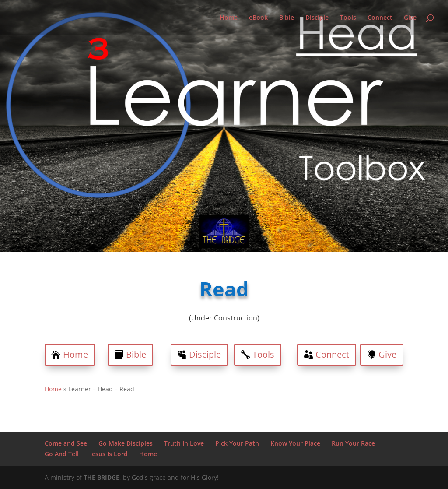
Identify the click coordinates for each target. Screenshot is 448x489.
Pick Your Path (237, 443)
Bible (287, 18)
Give (410, 18)
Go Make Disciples (126, 443)
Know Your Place (295, 443)
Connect (380, 18)
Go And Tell (62, 454)
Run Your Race (353, 443)
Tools (348, 18)
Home (229, 18)
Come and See (66, 443)
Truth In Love (184, 443)
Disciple (317, 18)
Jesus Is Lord (109, 454)
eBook (258, 18)
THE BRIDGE (101, 477)
